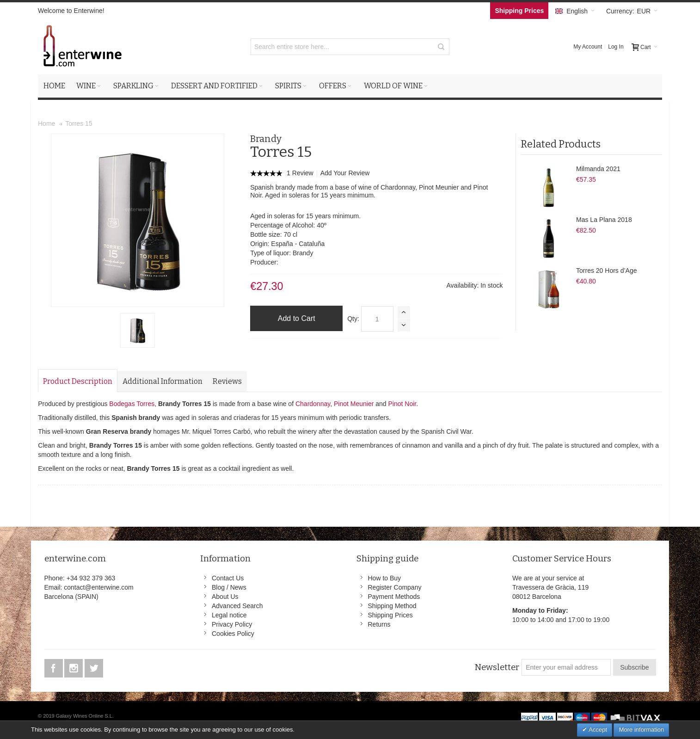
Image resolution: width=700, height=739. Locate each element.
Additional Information (163, 381)
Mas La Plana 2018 (604, 220)
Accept (597, 730)
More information (641, 730)
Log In (616, 47)
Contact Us (228, 578)
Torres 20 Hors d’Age (607, 271)
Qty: (353, 319)
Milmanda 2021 (598, 169)
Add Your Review (345, 173)
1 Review (301, 173)
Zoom (138, 220)
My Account (588, 47)
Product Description (78, 381)
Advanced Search (237, 606)
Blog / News (229, 587)
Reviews (227, 381)
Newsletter (497, 667)
